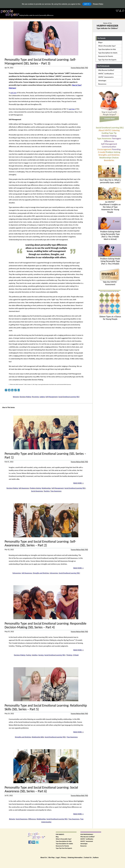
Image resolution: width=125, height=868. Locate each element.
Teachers (47, 491)
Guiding (105, 133)
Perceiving (35, 397)
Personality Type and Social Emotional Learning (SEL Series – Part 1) (45, 456)
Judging (42, 397)
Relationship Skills (38, 737)
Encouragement (104, 149)
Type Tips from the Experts (64, 848)
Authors (96, 857)
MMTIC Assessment (87, 841)
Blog (57, 837)
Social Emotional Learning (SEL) (110, 128)
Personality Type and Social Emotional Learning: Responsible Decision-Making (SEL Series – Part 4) (45, 625)
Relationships (105, 158)
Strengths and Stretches (109, 155)
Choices (115, 158)
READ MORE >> (79, 483)
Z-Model (76, 655)
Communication (109, 147)
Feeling (29, 655)
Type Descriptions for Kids (64, 841)
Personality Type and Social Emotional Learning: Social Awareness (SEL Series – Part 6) (41, 789)
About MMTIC (105, 130)
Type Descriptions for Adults (64, 844)
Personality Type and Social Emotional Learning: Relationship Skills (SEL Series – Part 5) (46, 707)
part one (13, 93)
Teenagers (117, 138)
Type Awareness (104, 138)
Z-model (102, 152)
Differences (109, 141)
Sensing (41, 655)
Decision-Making (109, 136)
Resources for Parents (62, 846)
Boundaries (109, 160)
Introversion (54, 573)
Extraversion (17, 573)
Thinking (69, 655)
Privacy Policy (98, 4)
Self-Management (109, 144)
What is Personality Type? (64, 839)
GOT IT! (87, 4)
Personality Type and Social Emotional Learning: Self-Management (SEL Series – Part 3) (40, 62)
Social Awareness (22, 819)
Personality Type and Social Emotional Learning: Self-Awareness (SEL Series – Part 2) (40, 543)
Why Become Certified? (88, 837)
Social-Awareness (37, 491)
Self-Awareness (24, 488)
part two (72, 109)
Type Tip (113, 133)
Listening (116, 130)
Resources (83, 846)
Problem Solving (113, 152)
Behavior (16, 397)
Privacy (64, 857)
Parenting (116, 149)
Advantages (84, 844)
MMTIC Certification (87, 839)
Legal (58, 857)
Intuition (35, 655)
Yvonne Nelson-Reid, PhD (79, 68)
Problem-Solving (35, 488)
